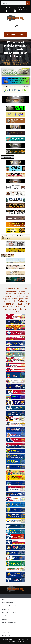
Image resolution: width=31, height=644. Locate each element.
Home (3, 596)
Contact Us (5, 616)
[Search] (28, 3)
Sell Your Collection (7, 629)
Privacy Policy (5, 626)
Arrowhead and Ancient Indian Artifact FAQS (13, 606)
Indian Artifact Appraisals (8, 603)
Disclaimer (4, 619)
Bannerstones (5, 609)
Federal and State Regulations (10, 623)
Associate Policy (6, 636)
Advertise (4, 599)
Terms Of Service (6, 632)
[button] (15, 26)
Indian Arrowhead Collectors (9, 613)
